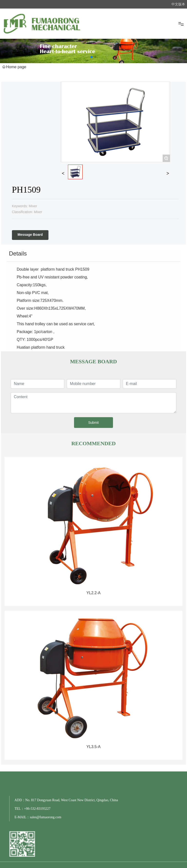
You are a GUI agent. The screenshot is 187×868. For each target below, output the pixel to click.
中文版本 (178, 4)
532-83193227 (41, 809)
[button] (92, 57)
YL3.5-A (93, 747)
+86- (27, 809)
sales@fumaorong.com (45, 817)
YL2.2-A (93, 593)
